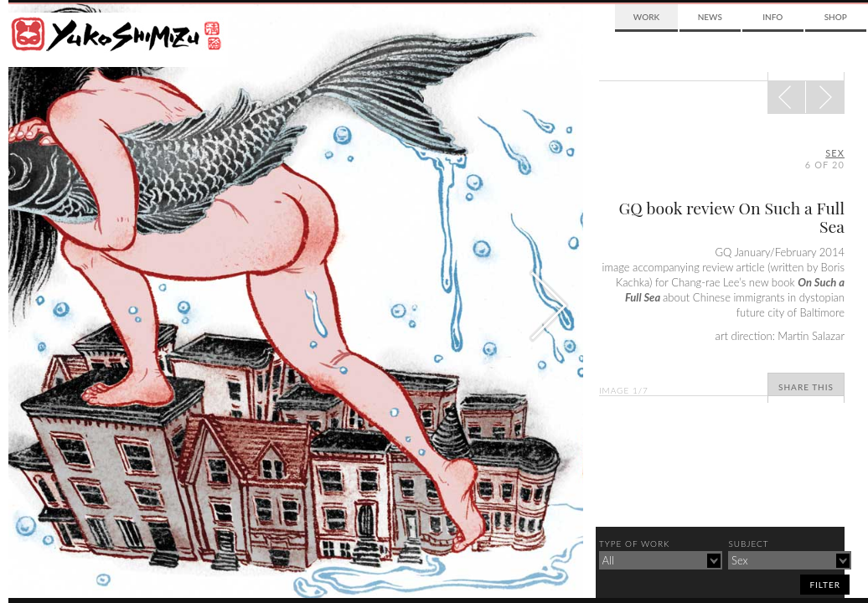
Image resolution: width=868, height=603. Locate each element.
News (710, 17)
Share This (806, 387)
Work (646, 17)
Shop (836, 17)
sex (835, 153)
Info (772, 17)
